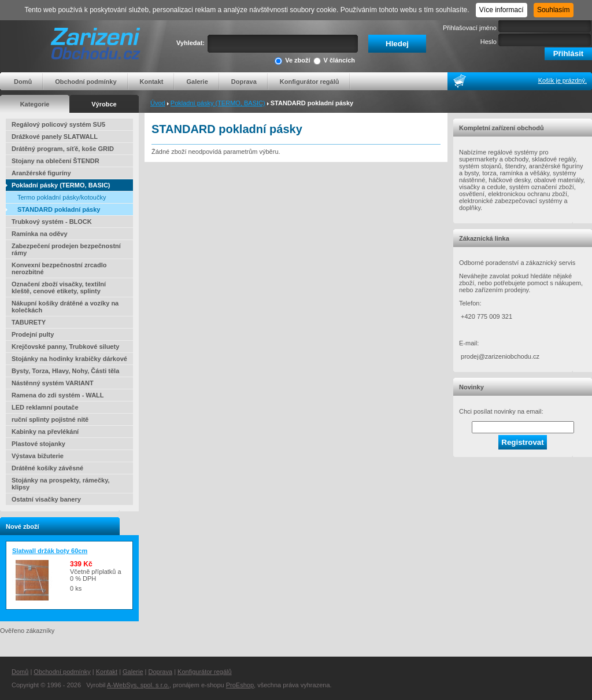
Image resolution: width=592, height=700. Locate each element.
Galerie (197, 82)
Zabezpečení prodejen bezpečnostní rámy (66, 249)
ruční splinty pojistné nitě (50, 419)
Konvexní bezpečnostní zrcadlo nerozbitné (59, 268)
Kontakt (152, 82)
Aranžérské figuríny (41, 173)
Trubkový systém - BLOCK (52, 222)
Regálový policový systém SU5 (58, 124)
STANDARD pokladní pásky (59, 209)
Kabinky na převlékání (45, 432)
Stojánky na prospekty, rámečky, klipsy (61, 484)
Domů (23, 82)
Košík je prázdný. (563, 80)
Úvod (158, 103)
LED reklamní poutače (45, 407)
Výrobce (104, 104)
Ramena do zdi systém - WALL (58, 395)
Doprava (244, 82)
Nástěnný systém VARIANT (53, 383)
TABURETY (29, 322)
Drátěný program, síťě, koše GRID (63, 149)
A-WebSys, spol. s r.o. (138, 685)
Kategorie (35, 104)
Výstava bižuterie (38, 456)
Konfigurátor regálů (310, 82)
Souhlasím (554, 10)
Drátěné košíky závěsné (47, 468)
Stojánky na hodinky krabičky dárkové (69, 359)
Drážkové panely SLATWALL (55, 137)
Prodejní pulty (33, 334)
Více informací (502, 10)
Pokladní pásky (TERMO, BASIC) (218, 103)
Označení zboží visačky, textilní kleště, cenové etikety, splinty (59, 288)
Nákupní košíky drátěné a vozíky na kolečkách (65, 307)
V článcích (334, 61)
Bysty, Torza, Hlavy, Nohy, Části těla (65, 371)
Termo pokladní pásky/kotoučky (62, 197)
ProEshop (240, 685)
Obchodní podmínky (86, 82)
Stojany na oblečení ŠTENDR (55, 161)
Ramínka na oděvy (40, 234)
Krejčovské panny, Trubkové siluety (65, 347)
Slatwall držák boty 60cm (50, 551)
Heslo (489, 42)
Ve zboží (292, 61)
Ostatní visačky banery (46, 499)
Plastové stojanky (38, 444)
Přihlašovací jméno (470, 28)
